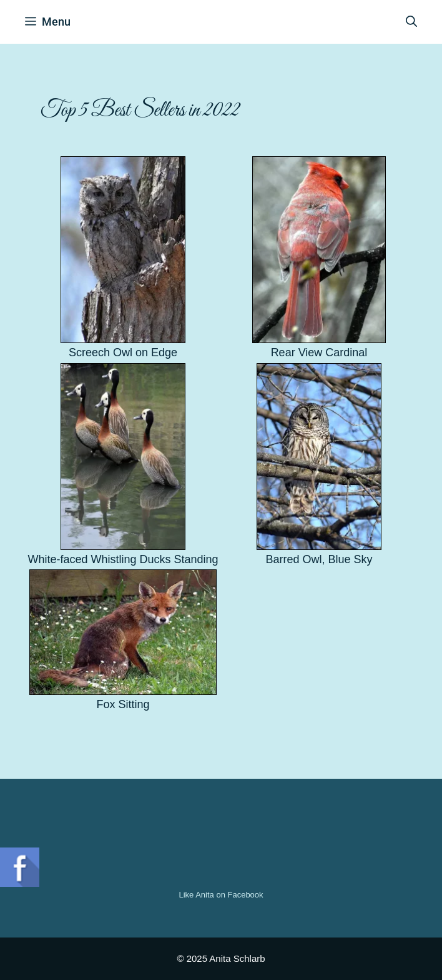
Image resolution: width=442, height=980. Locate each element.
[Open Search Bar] (411, 22)
